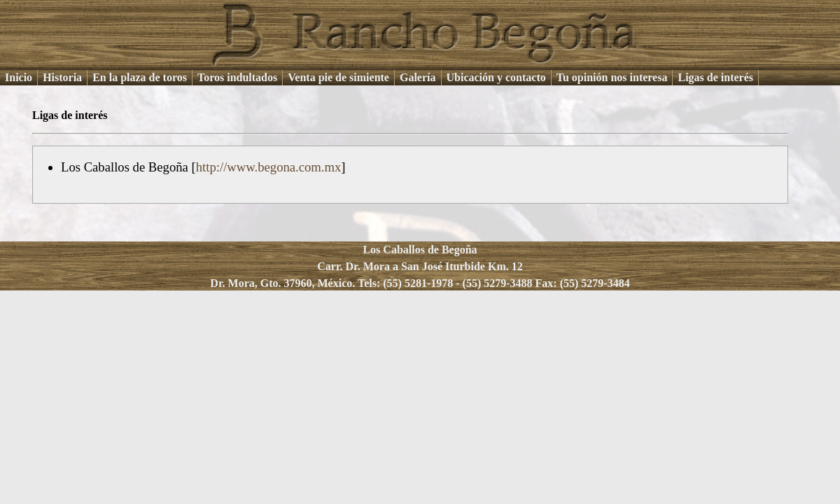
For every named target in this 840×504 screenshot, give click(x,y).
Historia (62, 77)
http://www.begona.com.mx (269, 167)
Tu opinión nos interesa (612, 77)
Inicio (19, 77)
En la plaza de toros (140, 77)
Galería (418, 77)
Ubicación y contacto (496, 77)
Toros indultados (237, 77)
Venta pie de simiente (338, 77)
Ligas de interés (715, 77)
